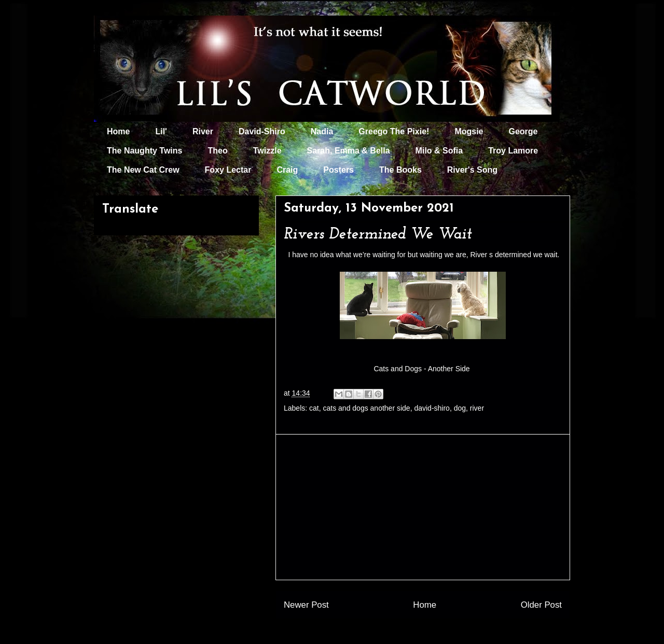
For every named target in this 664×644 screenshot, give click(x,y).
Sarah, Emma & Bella (349, 151)
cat (314, 408)
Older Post (541, 605)
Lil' (161, 131)
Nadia (322, 131)
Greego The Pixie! (394, 131)
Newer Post (306, 605)
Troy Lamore (513, 151)
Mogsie (469, 131)
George (523, 131)
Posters (338, 170)
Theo (217, 151)
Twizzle (267, 151)
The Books (400, 170)
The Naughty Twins (144, 151)
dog (460, 408)
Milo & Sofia (439, 151)
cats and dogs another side (367, 408)
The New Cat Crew (143, 170)
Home (118, 131)
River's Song (472, 170)
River (203, 131)
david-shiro (432, 408)
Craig (287, 170)
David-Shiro (262, 131)
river (477, 408)
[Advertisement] (423, 507)
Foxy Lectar (228, 170)
